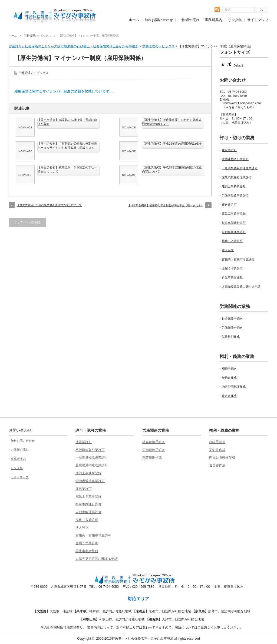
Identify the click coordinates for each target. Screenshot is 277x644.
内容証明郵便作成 (234, 387)
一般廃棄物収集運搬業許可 (240, 168)
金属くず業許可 (232, 268)
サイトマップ (258, 20)
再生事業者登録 (232, 277)
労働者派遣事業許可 (235, 195)
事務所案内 (214, 20)
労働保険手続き (232, 327)
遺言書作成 (229, 396)
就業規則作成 (231, 337)
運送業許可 (229, 205)
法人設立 (228, 250)
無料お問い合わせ (159, 20)
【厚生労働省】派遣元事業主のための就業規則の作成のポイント (172, 122)
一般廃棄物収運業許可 (92, 457)
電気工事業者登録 (234, 214)
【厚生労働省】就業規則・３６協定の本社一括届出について (67, 169)
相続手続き (229, 369)
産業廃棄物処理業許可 (237, 177)
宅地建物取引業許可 (235, 159)
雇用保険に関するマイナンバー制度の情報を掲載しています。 (64, 91)
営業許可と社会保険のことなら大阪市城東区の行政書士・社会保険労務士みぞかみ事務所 (74, 46)
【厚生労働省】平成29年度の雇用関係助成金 (172, 144)
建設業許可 (229, 150)
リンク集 (235, 20)
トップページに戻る (27, 222)
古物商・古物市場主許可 (238, 259)
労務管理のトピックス (38, 36)
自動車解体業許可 (234, 232)
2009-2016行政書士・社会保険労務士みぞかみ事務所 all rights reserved (148, 639)
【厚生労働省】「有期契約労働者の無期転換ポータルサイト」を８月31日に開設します (67, 145)
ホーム (134, 20)
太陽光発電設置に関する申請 (241, 287)
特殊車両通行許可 (234, 223)
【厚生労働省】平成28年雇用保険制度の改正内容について (172, 169)
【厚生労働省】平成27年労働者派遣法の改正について (49, 205)
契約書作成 (229, 378)
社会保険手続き (232, 318)
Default (238, 65)
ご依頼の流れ (189, 20)
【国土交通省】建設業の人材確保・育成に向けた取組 (67, 122)
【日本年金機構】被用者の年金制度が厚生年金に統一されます (166, 205)
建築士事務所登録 (234, 186)
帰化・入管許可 (232, 241)
